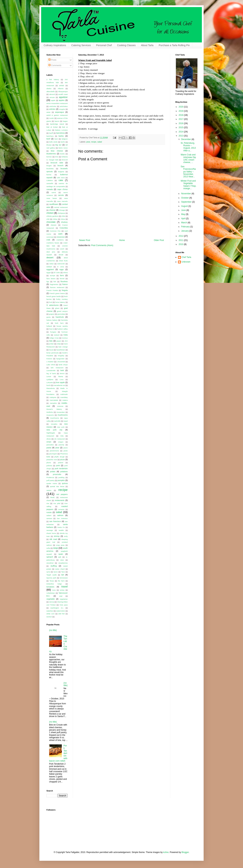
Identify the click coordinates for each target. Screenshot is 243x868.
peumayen (53, 454)
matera (65, 400)
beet (56, 139)
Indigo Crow (54, 338)
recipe (94, 142)
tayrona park (51, 578)
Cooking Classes (126, 45)
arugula (62, 109)
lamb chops (63, 365)
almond (52, 94)
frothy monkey (62, 299)
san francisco (55, 521)
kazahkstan (61, 350)
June (184, 210)
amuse (52, 97)
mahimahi (64, 394)
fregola (65, 290)
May (183, 214)
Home (122, 240)
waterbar (50, 611)
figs (48, 282)
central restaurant (61, 207)
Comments (55, 65)
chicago (62, 210)
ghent (57, 308)
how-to (52, 329)
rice (48, 503)
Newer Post (85, 240)
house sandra (62, 326)
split (60, 557)
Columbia (64, 228)
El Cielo (57, 273)
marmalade (54, 400)
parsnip (61, 445)
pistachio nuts (52, 460)
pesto (66, 451)
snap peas (60, 545)
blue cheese (57, 151)
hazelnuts (60, 317)
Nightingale (51, 433)
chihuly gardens (52, 216)
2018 (181, 115)
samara (49, 518)
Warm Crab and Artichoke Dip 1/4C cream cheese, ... (188, 158)
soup (55, 548)
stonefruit (50, 563)
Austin (51, 118)
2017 (181, 119)
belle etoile (53, 142)
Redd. (53, 497)
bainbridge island (57, 124)
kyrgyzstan (60, 359)
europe (52, 276)
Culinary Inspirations (55, 45)
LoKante (50, 382)
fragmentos (54, 284)
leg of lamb (51, 373)
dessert (50, 258)
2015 (181, 127)
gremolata (61, 314)
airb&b (62, 85)
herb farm (59, 323)
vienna (52, 602)
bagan (65, 121)
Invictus (65, 338)
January (185, 231)
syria (48, 572)
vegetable (51, 599)
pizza (62, 459)
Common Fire (55, 231)
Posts (52, 60)
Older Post (159, 240)
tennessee (64, 578)
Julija (59, 344)
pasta (49, 448)
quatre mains (52, 483)
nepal (66, 421)
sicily (66, 536)
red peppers (62, 494)
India (66, 335)
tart (63, 575)
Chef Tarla (186, 257)
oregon (61, 442)
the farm (61, 581)
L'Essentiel (61, 362)
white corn (51, 614)
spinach (50, 557)
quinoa (65, 483)
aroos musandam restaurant (57, 103)
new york (61, 427)
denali (61, 255)
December (186, 139)
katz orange (63, 347)
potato (53, 471)
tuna (54, 590)
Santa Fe (61, 527)
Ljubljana (50, 379)
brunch (60, 165)
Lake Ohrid (51, 365)
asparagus (60, 112)
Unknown (186, 262)
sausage (50, 530)
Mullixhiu (50, 412)
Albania (61, 88)
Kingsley (61, 356)
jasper (59, 341)
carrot (54, 192)
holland (49, 326)
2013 (181, 136)
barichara (50, 136)
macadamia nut (59, 385)
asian (48, 112)
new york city (54, 430)
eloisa (65, 273)
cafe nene (61, 178)
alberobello (51, 91)
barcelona (60, 133)
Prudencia (50, 477)
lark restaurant (57, 368)
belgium (65, 139)
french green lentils (54, 296)
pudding (61, 477)
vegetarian (64, 599)
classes (54, 225)
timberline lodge (54, 584)
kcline (166, 852)
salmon (60, 515)
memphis (53, 403)
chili (48, 219)
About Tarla (147, 45)
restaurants (60, 500)
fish (55, 282)
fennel (62, 279)
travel (65, 587)
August (185, 206)
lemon (62, 373)
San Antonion (62, 518)
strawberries (63, 563)
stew (62, 560)
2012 (181, 236)
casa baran (52, 198)
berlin (63, 142)
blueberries (51, 154)
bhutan (49, 145)
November (186, 194)
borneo (49, 157)
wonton (49, 617)
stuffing (54, 566)
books (63, 154)
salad (100, 142)
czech (62, 249)
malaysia (53, 397)
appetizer (63, 97)
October (185, 198)
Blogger (185, 852)
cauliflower (54, 204)
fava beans (51, 279)
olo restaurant (60, 439)
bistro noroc (63, 148)
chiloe (55, 219)
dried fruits (63, 261)
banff (51, 133)
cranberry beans (53, 243)
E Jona (61, 267)
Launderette (51, 370)
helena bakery (52, 320)
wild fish (61, 614)
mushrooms (63, 415)
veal (61, 596)
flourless (64, 281)
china (63, 219)
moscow (60, 406)
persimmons (54, 451)
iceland (57, 335)
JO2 (66, 341)
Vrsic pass (64, 605)
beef (48, 139)
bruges (49, 166)
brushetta (50, 169)
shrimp (57, 536)
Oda (62, 436)
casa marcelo (62, 201)
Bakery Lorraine (61, 130)
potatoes (64, 471)
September (187, 202)
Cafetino (50, 180)
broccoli (65, 160)
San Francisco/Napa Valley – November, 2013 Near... (188, 172)
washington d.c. (57, 608)
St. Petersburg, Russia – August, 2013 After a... (188, 147)
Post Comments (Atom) (102, 245)
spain (61, 554)
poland (60, 463)
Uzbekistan (51, 593)
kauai (51, 350)
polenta (49, 466)
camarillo (50, 183)
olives (49, 439)
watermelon (61, 611)
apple (53, 100)
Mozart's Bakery (54, 409)
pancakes (50, 445)
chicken (50, 213)
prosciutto (57, 474)
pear (88, 142)
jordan (51, 344)
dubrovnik (61, 264)
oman (49, 442)
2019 (181, 111)
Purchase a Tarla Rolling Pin (174, 45)
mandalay (64, 397)
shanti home (51, 533)
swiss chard (60, 569)
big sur (58, 145)
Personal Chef (104, 45)
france (65, 284)
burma (49, 175)
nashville (57, 421)
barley (61, 136)
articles (52, 109)
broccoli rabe (57, 163)
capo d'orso (62, 189)
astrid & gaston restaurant (57, 115)
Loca (62, 379)
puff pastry (50, 480)
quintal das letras (57, 486)
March (184, 223)
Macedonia (51, 388)
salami (49, 515)
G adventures (53, 305)
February (186, 227)
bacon (57, 121)
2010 (181, 244)
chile (63, 216)
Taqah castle (52, 575)
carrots (61, 195)
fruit (51, 302)
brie (57, 157)
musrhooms (55, 418)
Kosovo (49, 359)
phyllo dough (60, 457)
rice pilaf (57, 503)
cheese (52, 210)
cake (61, 180)
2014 (181, 132)
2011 (181, 240)
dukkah (49, 267)
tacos (56, 572)
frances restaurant (57, 287)
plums (49, 463)
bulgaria (61, 172)
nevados (54, 424)
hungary (53, 332)
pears (66, 448)
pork (58, 465)
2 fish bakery (53, 79)
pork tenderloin (61, 468)
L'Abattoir (50, 362)
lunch (48, 385)
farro (62, 275)
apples (62, 100)
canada (50, 189)
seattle (61, 530)
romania (61, 509)
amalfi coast (63, 94)
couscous (61, 237)
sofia (48, 548)
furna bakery (60, 302)
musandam (61, 412)
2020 (181, 107)
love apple (60, 382)
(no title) (53, 630)
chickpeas (61, 213)
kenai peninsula (53, 353)
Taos (63, 572)
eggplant (50, 269)
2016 (181, 123)
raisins (49, 490)
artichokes (64, 106)
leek (62, 370)
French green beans (57, 293)
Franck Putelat (52, 290)
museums (50, 415)
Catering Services (81, 45)
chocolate (51, 222)
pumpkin (61, 480)
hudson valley (62, 329)
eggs (62, 269)
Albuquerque (63, 91)
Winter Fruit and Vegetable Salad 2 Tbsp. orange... (189, 185)
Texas (52, 581)
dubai (51, 264)
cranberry (60, 240)
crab (48, 240)
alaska (49, 88)
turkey (62, 590)
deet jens (51, 252)
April (184, 219)
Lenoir (49, 376)
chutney (64, 222)
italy (51, 341)
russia (49, 512)
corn (60, 234)
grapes (52, 314)
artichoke (53, 106)
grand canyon (62, 311)
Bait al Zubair (52, 127)
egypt (48, 273)
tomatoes (50, 587)
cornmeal (50, 237)
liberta (61, 376)
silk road (53, 539)
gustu (48, 317)
